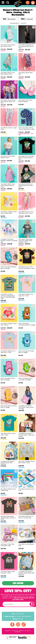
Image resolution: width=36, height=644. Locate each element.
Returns (18, 619)
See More (18, 583)
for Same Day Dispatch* (18, 616)
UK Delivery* (18, 614)
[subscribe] (32, 604)
